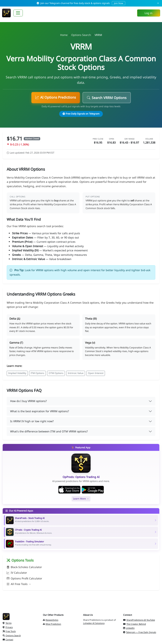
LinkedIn (129, 628)
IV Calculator (17, 573)
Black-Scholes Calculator (24, 567)
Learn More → (81, 499)
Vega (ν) (90, 343)
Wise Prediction (52, 624)
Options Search (81, 35)
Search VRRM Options (107, 98)
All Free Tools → (19, 584)
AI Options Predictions (56, 97)
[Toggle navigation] (18, 13)
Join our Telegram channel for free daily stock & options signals (81, 3)
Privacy (8, 627)
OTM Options (56, 373)
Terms (7, 623)
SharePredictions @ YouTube (139, 620)
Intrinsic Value (76, 373)
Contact (8, 639)
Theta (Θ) (91, 319)
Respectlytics (51, 620)
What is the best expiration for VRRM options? (40, 411)
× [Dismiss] (158, 3)
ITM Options (37, 373)
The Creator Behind (135, 624)
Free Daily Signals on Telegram (81, 114)
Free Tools (9, 631)
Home (64, 35)
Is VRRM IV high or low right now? (32, 421)
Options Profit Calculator (24, 578)
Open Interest (96, 373)
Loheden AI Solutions (94, 623)
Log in (148, 13)
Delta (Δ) (15, 319)
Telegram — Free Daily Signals (140, 632)
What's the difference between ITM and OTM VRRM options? (49, 431)
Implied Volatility (17, 373)
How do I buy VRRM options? (28, 401)
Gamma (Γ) (16, 343)
